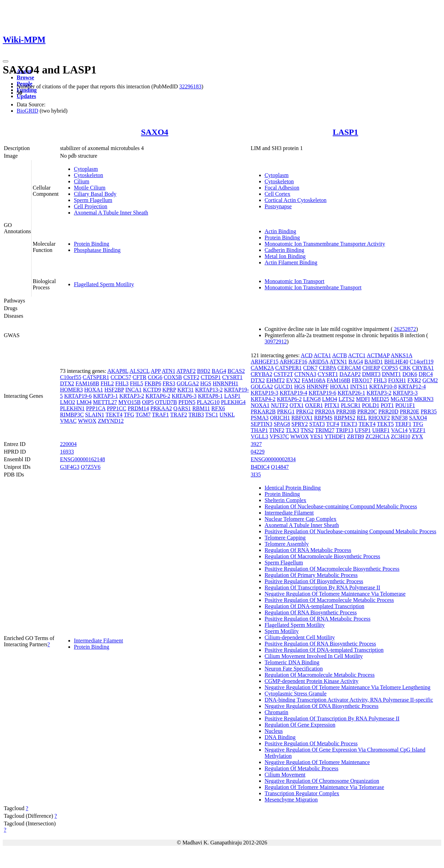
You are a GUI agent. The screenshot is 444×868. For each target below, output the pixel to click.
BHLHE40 (396, 362)
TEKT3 (349, 424)
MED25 (380, 399)
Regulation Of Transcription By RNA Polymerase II (322, 588)
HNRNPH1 (225, 383)
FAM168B (87, 383)
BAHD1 (373, 362)
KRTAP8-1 (211, 396)
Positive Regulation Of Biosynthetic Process (314, 581)
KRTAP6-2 (158, 396)
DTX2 (67, 383)
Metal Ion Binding (285, 256)
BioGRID (27, 111)
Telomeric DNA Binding (292, 662)
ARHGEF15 (265, 362)
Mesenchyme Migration (291, 800)
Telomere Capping (285, 538)
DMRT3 (371, 374)
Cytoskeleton (88, 175)
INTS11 (359, 387)
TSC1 (211, 415)
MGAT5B (402, 399)
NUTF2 (280, 405)
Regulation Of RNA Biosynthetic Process (311, 612)
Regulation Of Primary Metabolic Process (311, 575)
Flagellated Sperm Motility (104, 284)
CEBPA (328, 368)
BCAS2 (236, 371)
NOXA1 (260, 405)
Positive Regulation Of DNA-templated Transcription (324, 650)
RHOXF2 (379, 418)
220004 (68, 444)
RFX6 (218, 408)
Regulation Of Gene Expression (300, 725)
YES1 (317, 436)
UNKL (227, 415)
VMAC (68, 421)
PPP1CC (117, 408)
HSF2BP (114, 390)
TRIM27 (325, 430)
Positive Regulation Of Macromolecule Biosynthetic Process (332, 569)
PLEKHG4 (233, 402)
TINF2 (277, 430)
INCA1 (133, 390)
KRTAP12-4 (412, 387)
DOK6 (410, 374)
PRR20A (325, 411)
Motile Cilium (90, 188)
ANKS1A (401, 355)
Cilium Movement (285, 775)
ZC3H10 (401, 436)
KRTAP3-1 (105, 396)
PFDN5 (187, 402)
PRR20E (410, 411)
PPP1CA (96, 408)
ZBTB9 (356, 436)
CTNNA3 (305, 374)
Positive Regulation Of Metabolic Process (311, 743)
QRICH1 (280, 418)
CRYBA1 (423, 368)
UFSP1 (363, 430)
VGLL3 (260, 436)
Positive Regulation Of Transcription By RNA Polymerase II (332, 718)
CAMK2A (262, 368)
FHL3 (122, 383)
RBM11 (201, 408)
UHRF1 (381, 430)
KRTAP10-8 (383, 387)
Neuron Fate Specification (294, 669)
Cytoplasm (86, 169)
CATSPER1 (96, 377)
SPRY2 (300, 424)
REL (362, 418)
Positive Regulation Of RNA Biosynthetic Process (320, 644)
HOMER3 (71, 390)
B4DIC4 (260, 467)
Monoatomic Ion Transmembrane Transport (313, 287)
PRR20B (346, 411)
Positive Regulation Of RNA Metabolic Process (318, 619)
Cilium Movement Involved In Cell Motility (314, 656)
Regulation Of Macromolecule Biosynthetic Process (322, 556)
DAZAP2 (350, 374)
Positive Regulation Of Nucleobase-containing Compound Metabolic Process (351, 531)
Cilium (82, 181)
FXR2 (414, 380)
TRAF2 (179, 415)
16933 (67, 452)
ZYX (417, 436)
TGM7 (143, 415)
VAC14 (399, 430)
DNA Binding (280, 737)
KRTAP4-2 (263, 399)
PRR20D (388, 411)
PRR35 (429, 411)
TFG (129, 415)
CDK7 (310, 368)
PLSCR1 (351, 405)
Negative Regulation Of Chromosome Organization (322, 781)
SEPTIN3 (262, 424)
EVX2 (293, 380)
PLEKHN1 (72, 408)
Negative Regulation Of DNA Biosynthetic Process (322, 706)
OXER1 (314, 405)
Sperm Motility (282, 631)
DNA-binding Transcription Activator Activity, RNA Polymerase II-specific (349, 700)
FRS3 (169, 383)
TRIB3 (196, 415)
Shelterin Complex (285, 500)
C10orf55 (71, 377)
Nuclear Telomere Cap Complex (301, 519)
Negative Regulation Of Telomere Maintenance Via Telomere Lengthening (348, 687)
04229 (258, 452)
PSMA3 (260, 418)
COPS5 (390, 368)
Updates (26, 96)
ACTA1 (322, 355)
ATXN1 (338, 362)
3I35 (256, 475)
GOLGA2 (188, 383)
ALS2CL (139, 371)
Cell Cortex (277, 194)
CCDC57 (121, 377)
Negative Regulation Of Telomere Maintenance (317, 762)
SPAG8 (282, 424)
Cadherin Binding (284, 250)
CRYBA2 (262, 374)
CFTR (139, 377)
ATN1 (168, 371)
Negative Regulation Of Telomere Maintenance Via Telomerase (335, 594)
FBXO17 (362, 380)
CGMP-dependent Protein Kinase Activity (312, 681)
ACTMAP (378, 355)
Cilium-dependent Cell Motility (300, 637)
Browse (25, 77)
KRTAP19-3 (265, 393)
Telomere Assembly (287, 544)
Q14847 (280, 467)
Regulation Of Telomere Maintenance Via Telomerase (325, 787)
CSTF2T (283, 374)
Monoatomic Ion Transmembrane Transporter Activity (325, 244)
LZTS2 (347, 399)
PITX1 (332, 405)
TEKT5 (385, 424)
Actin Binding (280, 231)
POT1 (387, 405)
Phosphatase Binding (97, 250)
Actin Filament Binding (291, 262)
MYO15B (129, 402)
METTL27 (105, 402)
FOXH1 (397, 380)
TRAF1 (160, 415)
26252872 (405, 329)
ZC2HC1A (377, 436)
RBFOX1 (302, 418)
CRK (405, 368)
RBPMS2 (345, 418)
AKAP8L (118, 371)
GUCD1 (284, 387)
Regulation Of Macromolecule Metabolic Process (320, 675)
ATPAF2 (186, 371)
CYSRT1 (233, 377)
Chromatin (276, 712)
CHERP (371, 368)
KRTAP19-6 (78, 396)
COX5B (173, 377)
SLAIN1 (95, 415)
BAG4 (219, 371)
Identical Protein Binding (293, 488)
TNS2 (307, 430)
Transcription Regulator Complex (302, 793)
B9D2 (204, 371)
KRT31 (185, 390)
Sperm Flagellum (93, 200)
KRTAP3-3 (405, 393)
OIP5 (148, 402)
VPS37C (279, 436)
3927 (256, 444)
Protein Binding (92, 244)
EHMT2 (276, 380)
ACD (307, 355)
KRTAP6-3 (184, 396)
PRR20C (367, 411)
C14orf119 (422, 362)
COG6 (155, 377)
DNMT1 (391, 374)
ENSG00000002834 (273, 459)
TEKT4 (114, 415)
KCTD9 (152, 390)
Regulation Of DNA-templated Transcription (315, 606)
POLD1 (371, 405)
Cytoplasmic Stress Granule (296, 694)
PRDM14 (138, 408)
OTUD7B (166, 402)
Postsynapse (278, 206)
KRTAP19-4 (293, 393)
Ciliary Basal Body (95, 194)
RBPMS (323, 418)
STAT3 (317, 424)
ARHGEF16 (293, 362)
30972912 (276, 341)
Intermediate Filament (99, 641)
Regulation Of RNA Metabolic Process (308, 550)
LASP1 (345, 132)
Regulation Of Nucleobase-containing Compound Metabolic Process (341, 506)
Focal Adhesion (282, 188)
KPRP (169, 390)
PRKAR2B (263, 411)
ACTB (339, 355)
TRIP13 (345, 430)
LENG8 (312, 399)
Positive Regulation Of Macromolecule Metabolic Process (329, 600)
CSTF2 (191, 377)
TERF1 (403, 424)
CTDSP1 (211, 377)
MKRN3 (424, 399)
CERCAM (349, 368)
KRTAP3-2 (132, 396)
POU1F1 (405, 405)
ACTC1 (357, 355)
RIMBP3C (72, 415)
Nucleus (274, 731)
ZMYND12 (111, 421)
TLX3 (292, 430)
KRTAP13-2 (209, 390)
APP (156, 371)
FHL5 (136, 383)
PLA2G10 (208, 402)
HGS (206, 383)
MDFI (363, 399)
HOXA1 (94, 390)
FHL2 (107, 383)
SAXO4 (155, 132)
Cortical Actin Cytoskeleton (296, 200)
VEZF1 (417, 430)
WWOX (87, 421)
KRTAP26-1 (351, 393)
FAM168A (314, 380)
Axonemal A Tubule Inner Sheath (111, 213)
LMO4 (84, 402)
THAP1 (259, 430)
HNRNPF (318, 387)
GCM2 (430, 380)
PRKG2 (305, 411)
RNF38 (399, 418)
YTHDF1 (335, 436)
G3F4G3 (70, 467)
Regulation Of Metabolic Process (302, 768)
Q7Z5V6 (91, 467)
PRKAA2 (161, 408)
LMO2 (68, 402)
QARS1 (182, 408)
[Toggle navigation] (6, 61)
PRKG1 (286, 411)
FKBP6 (153, 383)
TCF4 (332, 424)
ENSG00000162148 (83, 459)
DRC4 (426, 374)
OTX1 (297, 405)
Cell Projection (91, 206)
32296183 (190, 86)
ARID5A (318, 362)
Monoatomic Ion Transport (294, 281)
